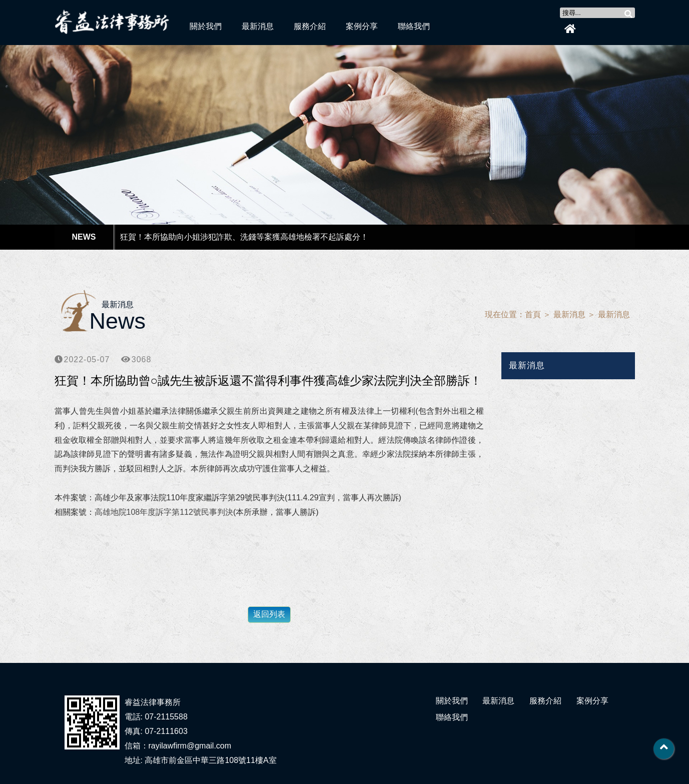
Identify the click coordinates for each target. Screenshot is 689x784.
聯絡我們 (414, 26)
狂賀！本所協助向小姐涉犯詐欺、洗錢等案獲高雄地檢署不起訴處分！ (244, 237)
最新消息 (258, 26)
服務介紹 (310, 26)
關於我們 (206, 26)
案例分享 (362, 26)
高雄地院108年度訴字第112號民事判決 (164, 512)
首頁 (533, 314)
